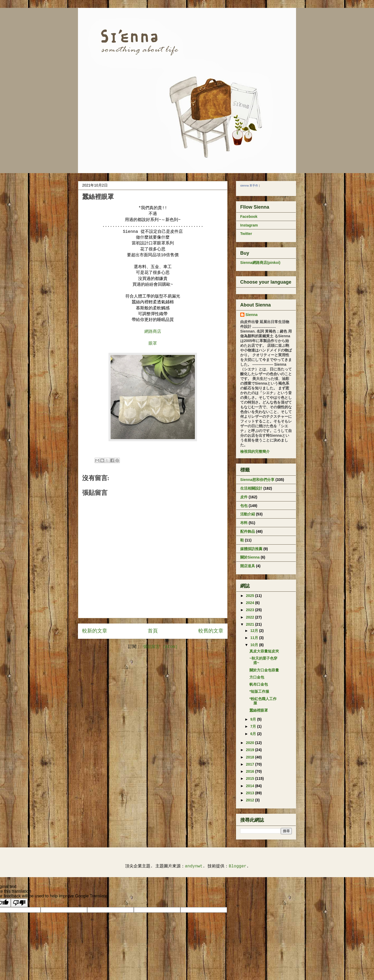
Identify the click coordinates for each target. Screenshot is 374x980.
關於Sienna (250, 557)
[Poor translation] (19, 903)
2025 (251, 596)
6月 (254, 734)
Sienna (252, 315)
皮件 (244, 497)
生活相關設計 (251, 488)
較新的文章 (95, 631)
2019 (251, 750)
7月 (254, 726)
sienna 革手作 (249, 185)
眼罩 (153, 344)
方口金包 (257, 677)
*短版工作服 (259, 691)
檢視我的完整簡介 (255, 451)
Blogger (237, 866)
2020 (251, 743)
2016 (251, 771)
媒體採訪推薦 (251, 549)
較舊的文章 (211, 631)
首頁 (153, 631)
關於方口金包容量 (264, 670)
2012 (251, 800)
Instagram (249, 225)
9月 (254, 719)
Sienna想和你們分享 (257, 480)
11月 (255, 638)
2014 (251, 786)
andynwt (194, 866)
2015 (251, 778)
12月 (255, 631)
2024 (251, 603)
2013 (251, 793)
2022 (251, 617)
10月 (255, 645)
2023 (251, 610)
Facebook (249, 217)
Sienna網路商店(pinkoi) (260, 263)
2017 (251, 764)
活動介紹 (248, 514)
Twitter (246, 234)
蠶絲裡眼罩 (259, 710)
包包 (244, 506)
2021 (251, 624)
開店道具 (248, 566)
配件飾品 (248, 531)
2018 (251, 757)
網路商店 (153, 332)
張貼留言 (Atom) (160, 647)
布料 (244, 523)
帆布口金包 (259, 684)
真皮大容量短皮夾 (264, 651)
